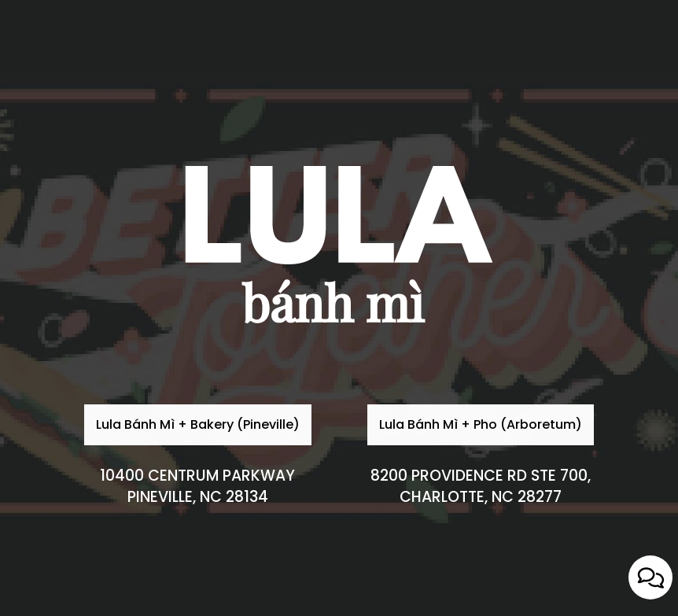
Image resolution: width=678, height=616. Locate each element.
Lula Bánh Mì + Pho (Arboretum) (475, 473)
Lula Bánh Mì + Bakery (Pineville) (192, 473)
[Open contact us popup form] (650, 577)
